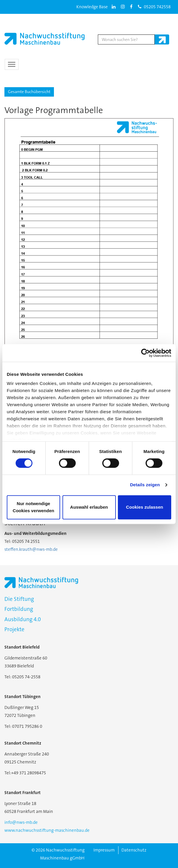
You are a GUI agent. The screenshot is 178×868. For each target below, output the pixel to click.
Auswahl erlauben (89, 507)
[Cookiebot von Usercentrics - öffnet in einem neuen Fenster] (145, 353)
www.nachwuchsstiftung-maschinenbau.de (47, 830)
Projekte (14, 629)
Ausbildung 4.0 (23, 619)
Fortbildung (19, 609)
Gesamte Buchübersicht (29, 92)
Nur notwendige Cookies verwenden (33, 507)
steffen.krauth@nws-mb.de (31, 549)
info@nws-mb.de (21, 822)
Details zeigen (145, 485)
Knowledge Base (92, 7)
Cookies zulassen (145, 507)
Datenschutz (134, 850)
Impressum (104, 850)
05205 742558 (154, 7)
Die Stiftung (19, 599)
